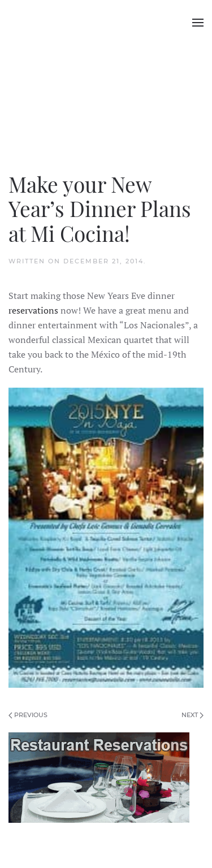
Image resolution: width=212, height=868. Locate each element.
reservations (33, 310)
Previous (28, 715)
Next (192, 715)
